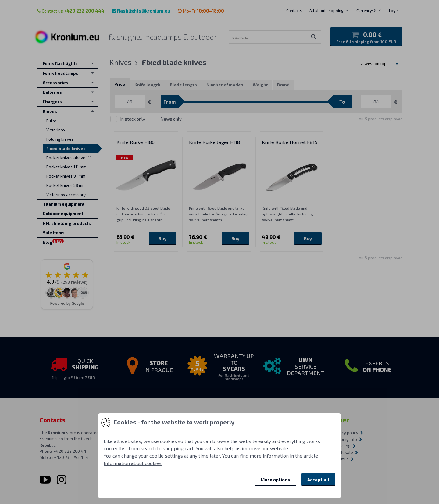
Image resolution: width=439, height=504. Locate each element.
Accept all (318, 480)
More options (275, 480)
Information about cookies (133, 463)
